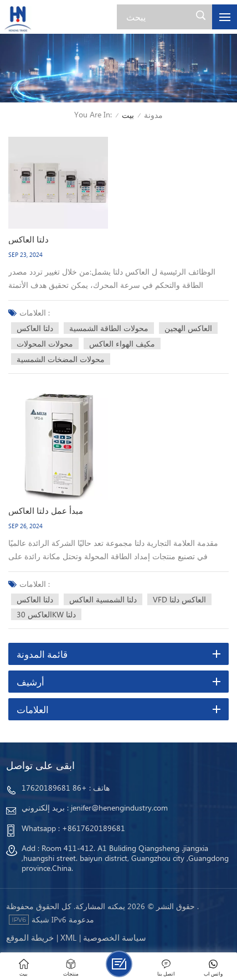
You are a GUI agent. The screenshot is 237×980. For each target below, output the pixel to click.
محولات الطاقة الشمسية (109, 328)
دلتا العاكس (29, 239)
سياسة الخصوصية (115, 937)
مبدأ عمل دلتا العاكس (46, 510)
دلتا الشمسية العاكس (103, 599)
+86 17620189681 (54, 788)
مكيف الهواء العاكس (122, 344)
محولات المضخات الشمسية (61, 359)
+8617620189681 (94, 828)
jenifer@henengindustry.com (119, 808)
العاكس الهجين (188, 328)
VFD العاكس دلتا (179, 599)
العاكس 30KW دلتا (46, 614)
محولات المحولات (45, 344)
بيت (128, 115)
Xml (68, 937)
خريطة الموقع (30, 937)
